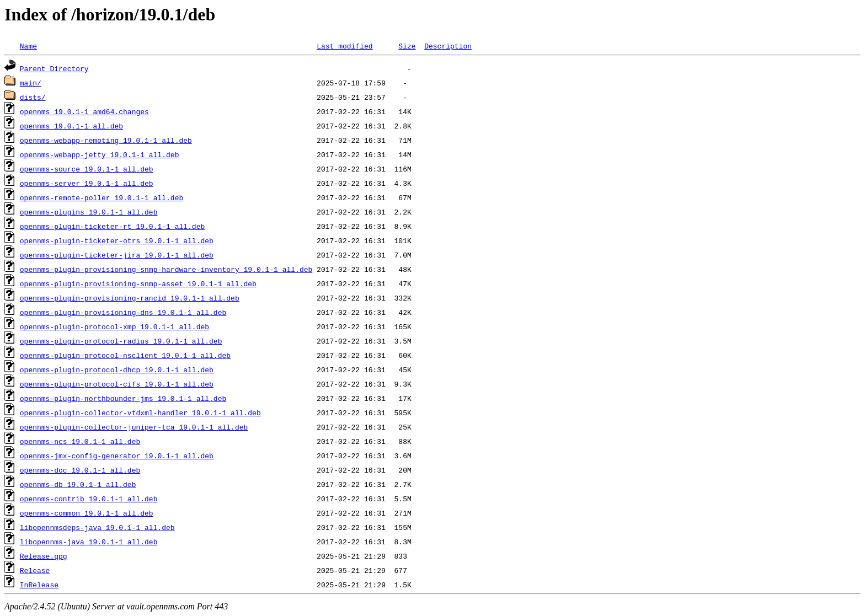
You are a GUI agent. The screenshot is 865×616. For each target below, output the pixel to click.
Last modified (345, 46)
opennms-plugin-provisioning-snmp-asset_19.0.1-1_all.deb (138, 283)
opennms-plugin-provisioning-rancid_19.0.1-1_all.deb (130, 298)
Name (28, 46)
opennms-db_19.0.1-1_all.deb (78, 484)
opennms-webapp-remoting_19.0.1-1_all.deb (106, 140)
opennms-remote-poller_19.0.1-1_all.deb (102, 197)
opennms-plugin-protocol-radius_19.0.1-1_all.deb (121, 341)
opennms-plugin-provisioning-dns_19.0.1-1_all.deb (123, 312)
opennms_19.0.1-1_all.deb (71, 126)
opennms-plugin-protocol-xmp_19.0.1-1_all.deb (114, 326)
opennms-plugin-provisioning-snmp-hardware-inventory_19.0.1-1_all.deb (166, 269)
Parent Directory (54, 68)
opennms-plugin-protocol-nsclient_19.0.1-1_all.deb (125, 355)
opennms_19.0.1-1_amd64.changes (84, 111)
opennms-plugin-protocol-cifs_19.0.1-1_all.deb (117, 384)
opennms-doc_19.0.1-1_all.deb (80, 470)
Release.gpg (44, 556)
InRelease (39, 585)
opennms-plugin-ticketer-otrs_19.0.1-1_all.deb (117, 240)
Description (448, 46)
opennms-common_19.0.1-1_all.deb (87, 513)
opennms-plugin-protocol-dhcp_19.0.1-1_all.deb (117, 369)
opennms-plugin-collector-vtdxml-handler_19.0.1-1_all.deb (140, 413)
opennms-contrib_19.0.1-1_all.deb (89, 499)
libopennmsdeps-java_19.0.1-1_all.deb (97, 527)
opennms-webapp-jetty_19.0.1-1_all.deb (100, 154)
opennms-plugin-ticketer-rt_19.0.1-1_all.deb (112, 226)
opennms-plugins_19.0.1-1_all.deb (89, 212)
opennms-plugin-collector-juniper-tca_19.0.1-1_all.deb (134, 427)
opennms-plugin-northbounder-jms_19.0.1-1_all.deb (123, 398)
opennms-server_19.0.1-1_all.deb (87, 183)
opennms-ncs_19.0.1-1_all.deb (80, 441)
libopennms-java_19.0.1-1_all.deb (89, 542)
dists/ (33, 97)
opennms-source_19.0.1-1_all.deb (87, 169)
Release (35, 570)
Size (407, 46)
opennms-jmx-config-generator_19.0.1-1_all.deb (117, 456)
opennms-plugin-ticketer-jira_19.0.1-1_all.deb (117, 255)
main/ (31, 83)
